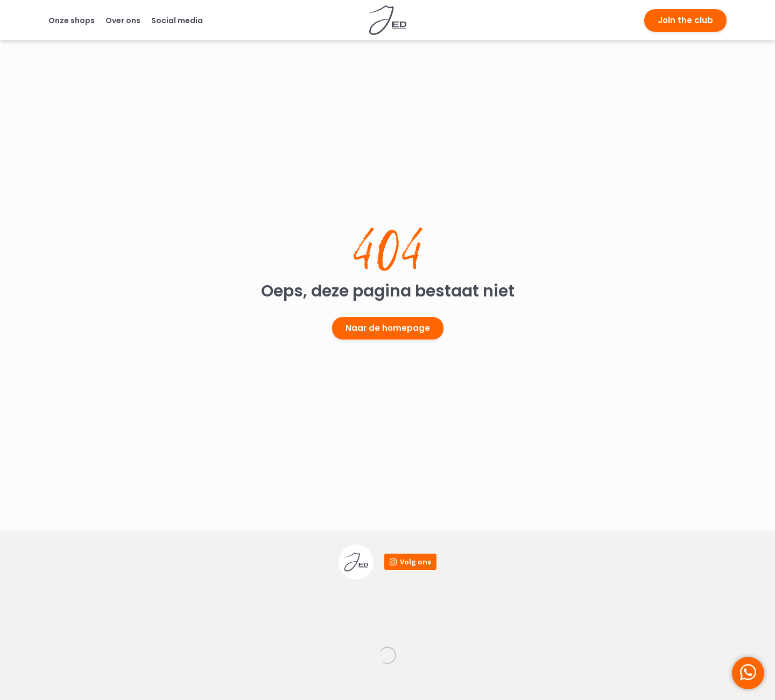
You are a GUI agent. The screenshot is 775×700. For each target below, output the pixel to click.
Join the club (685, 20)
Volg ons (415, 562)
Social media (177, 20)
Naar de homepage (388, 328)
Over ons (123, 20)
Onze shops (72, 20)
